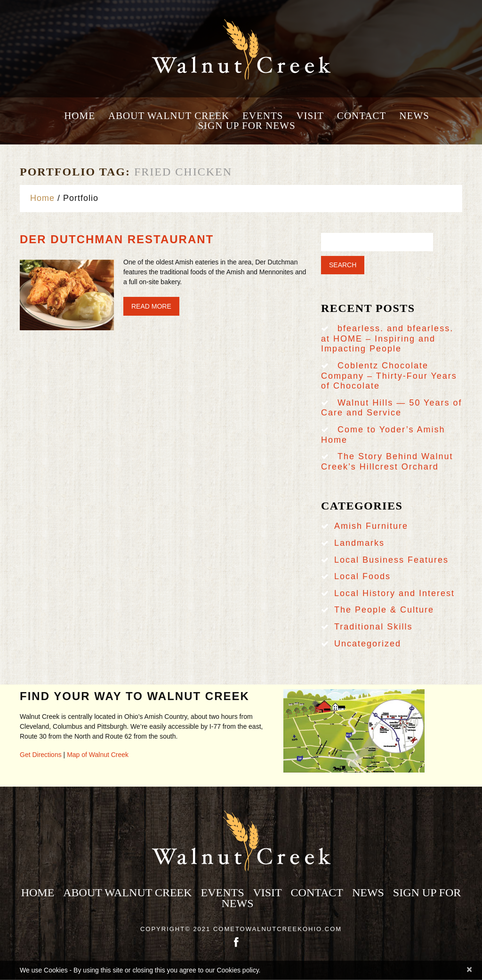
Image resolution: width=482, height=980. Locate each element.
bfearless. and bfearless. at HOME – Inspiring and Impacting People (387, 339)
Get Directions (41, 755)
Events (263, 116)
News (414, 116)
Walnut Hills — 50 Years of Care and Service (391, 408)
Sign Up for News (246, 126)
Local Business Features (391, 560)
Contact (361, 116)
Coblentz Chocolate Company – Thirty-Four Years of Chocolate (389, 376)
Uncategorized (368, 644)
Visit (310, 116)
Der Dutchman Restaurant (117, 239)
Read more (151, 306)
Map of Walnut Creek (98, 755)
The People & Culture (384, 610)
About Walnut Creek (169, 116)
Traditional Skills (373, 627)
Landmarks (359, 543)
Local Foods (362, 576)
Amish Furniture (371, 526)
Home (80, 116)
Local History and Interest (394, 593)
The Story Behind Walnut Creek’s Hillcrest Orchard (387, 462)
